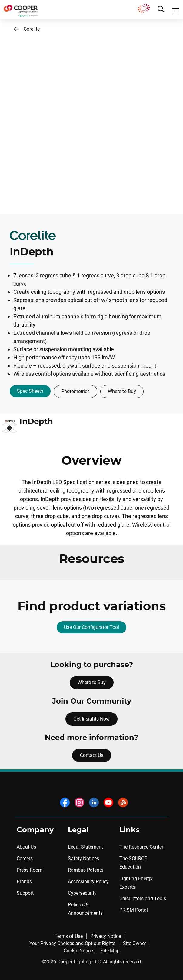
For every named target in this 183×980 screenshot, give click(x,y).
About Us (26, 847)
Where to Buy (122, 391)
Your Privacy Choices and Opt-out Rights (72, 943)
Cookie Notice (78, 951)
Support (25, 893)
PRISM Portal (134, 910)
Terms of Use (69, 936)
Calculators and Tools (143, 899)
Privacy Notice (106, 936)
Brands (24, 882)
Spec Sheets (30, 391)
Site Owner (135, 943)
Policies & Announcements (85, 909)
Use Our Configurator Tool (91, 627)
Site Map (110, 951)
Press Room (30, 870)
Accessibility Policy (88, 882)
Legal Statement (85, 847)
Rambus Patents (86, 870)
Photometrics (75, 391)
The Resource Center (141, 847)
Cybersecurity (82, 893)
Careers (25, 858)
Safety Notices (83, 858)
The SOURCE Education (133, 863)
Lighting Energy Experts (136, 883)
